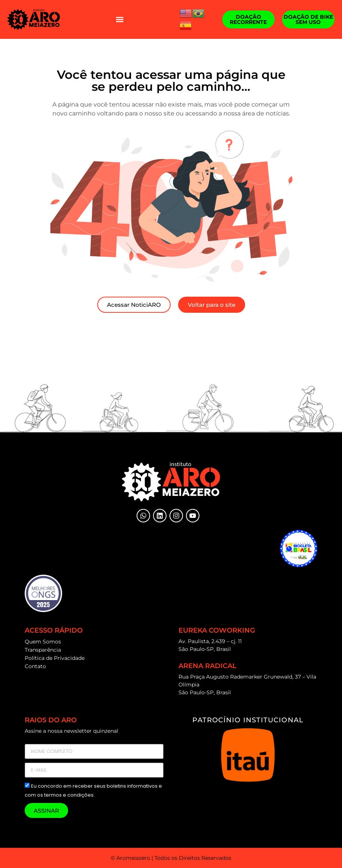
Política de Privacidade (55, 658)
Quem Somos (43, 642)
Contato (35, 666)
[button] (120, 20)
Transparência (43, 650)
